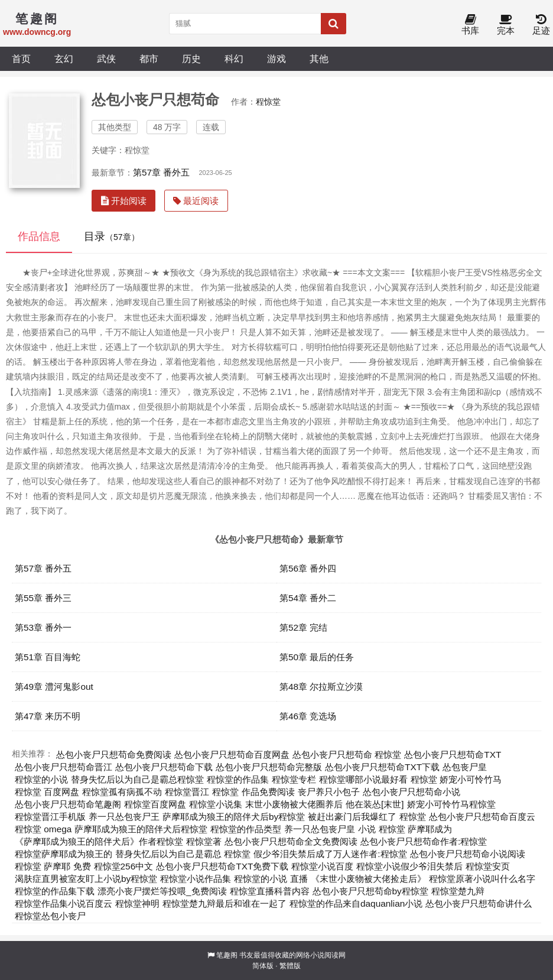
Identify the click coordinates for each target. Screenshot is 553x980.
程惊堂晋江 (187, 792)
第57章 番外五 (161, 172)
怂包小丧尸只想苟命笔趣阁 (68, 804)
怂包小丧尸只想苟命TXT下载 (382, 767)
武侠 (106, 59)
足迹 (541, 25)
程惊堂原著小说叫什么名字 (482, 879)
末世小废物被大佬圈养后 (294, 804)
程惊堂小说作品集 (196, 879)
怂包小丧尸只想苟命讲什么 (479, 903)
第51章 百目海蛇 (48, 657)
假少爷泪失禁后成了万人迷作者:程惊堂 (330, 854)
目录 (112, 236)
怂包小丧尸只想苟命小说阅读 (468, 854)
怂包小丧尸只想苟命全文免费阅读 (291, 841)
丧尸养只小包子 (329, 792)
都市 (149, 59)
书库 (470, 25)
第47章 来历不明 (48, 716)
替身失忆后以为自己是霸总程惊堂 (137, 779)
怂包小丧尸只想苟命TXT (453, 755)
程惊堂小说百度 (322, 866)
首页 (21, 59)
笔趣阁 (227, 955)
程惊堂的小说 (41, 779)
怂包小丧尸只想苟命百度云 (482, 817)
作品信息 (39, 236)
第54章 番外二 (308, 598)
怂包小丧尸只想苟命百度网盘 (232, 755)
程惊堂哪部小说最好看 (363, 779)
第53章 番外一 (43, 627)
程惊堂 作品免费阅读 (253, 792)
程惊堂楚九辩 (458, 891)
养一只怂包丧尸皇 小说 (330, 829)
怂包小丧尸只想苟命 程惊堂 (347, 755)
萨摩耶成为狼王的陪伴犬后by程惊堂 (234, 817)
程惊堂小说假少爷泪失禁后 (409, 866)
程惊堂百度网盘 (155, 804)
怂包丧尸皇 (465, 767)
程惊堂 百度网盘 (47, 792)
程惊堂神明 (137, 903)
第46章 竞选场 (308, 716)
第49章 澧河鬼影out (54, 687)
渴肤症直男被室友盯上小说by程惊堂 (86, 879)
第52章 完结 (303, 627)
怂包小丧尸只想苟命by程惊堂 (370, 891)
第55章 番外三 (43, 598)
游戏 (276, 59)
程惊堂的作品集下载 (55, 891)
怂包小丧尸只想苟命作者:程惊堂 (424, 841)
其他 (319, 59)
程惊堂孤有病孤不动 (122, 792)
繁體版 (290, 966)
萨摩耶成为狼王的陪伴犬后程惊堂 (141, 829)
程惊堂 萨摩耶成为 (415, 829)
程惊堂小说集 (216, 804)
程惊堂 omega (43, 829)
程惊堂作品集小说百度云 (64, 903)
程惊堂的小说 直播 (271, 879)
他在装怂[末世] (375, 804)
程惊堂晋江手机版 (50, 817)
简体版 (263, 966)
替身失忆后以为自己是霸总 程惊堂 (183, 854)
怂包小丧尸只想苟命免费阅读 (114, 755)
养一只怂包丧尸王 (124, 817)
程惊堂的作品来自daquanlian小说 (356, 903)
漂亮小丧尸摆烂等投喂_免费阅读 (162, 891)
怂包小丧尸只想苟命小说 (412, 792)
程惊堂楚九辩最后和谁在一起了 (225, 903)
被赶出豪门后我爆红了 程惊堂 (367, 817)
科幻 (234, 59)
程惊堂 (268, 102)
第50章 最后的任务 (317, 657)
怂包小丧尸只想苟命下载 (164, 767)
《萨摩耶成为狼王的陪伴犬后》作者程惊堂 (99, 841)
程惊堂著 (204, 841)
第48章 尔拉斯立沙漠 (321, 687)
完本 (506, 25)
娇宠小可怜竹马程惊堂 (451, 804)
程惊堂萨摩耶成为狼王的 (64, 854)
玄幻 (64, 59)
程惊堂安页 (488, 866)
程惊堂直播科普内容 (270, 891)
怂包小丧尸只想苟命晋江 (64, 767)
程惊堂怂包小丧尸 (50, 916)
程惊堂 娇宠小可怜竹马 (456, 779)
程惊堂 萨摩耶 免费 (53, 866)
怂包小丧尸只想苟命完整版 (269, 767)
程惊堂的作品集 (238, 779)
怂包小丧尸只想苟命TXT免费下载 (222, 866)
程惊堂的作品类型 (246, 829)
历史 (191, 59)
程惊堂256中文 (124, 866)
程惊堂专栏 (294, 779)
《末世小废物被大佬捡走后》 (368, 879)
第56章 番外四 (308, 568)
